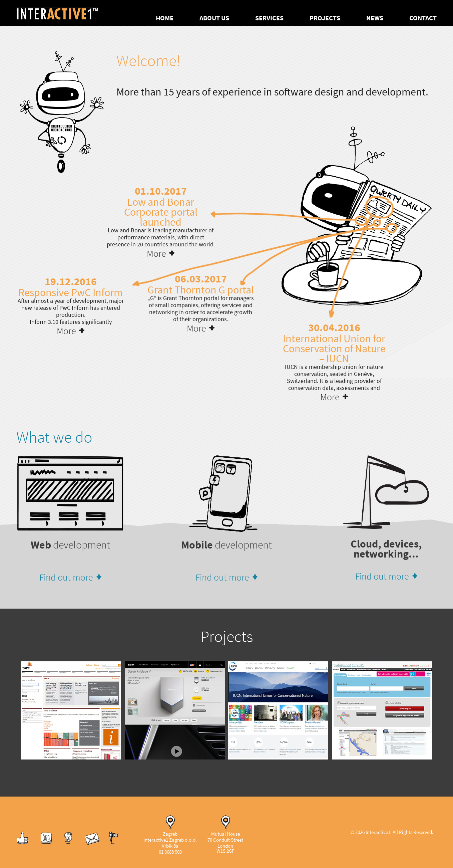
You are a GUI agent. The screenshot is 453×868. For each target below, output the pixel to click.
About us (214, 18)
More (156, 253)
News (375, 18)
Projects (325, 18)
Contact (423, 18)
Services (269, 18)
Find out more (66, 577)
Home (165, 18)
